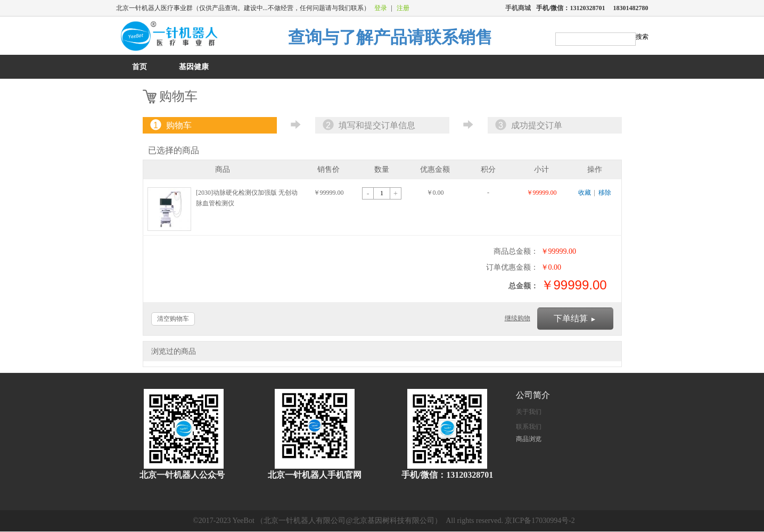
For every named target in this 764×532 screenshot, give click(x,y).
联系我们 (529, 427)
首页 (139, 67)
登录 (381, 8)
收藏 (585, 193)
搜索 (642, 37)
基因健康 (194, 67)
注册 (403, 8)
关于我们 (529, 412)
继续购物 (517, 318)
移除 (605, 193)
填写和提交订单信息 (368, 125)
